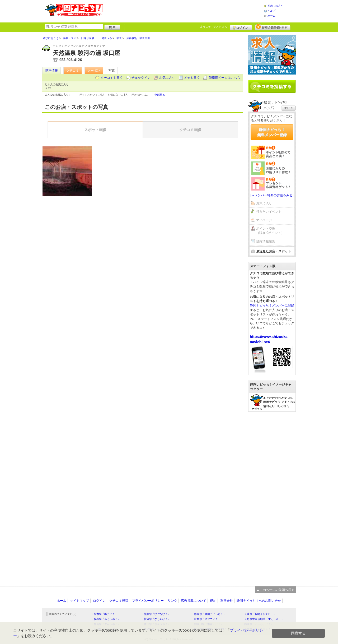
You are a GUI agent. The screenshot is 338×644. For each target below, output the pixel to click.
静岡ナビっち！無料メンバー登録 (272, 132)
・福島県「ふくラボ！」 (106, 619)
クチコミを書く (112, 78)
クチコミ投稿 (119, 601)
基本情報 (51, 71)
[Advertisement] (183, 11)
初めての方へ (275, 6)
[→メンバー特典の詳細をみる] (272, 195)
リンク (172, 601)
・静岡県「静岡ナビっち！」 (209, 614)
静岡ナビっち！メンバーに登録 (272, 305)
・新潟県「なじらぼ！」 (156, 619)
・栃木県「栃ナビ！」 (104, 614)
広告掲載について (194, 601)
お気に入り (167, 78)
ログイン (241, 27)
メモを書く (192, 78)
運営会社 (227, 601)
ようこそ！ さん (214, 27)
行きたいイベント (269, 212)
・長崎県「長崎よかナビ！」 (259, 614)
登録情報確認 (266, 241)
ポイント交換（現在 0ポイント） (270, 231)
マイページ (264, 220)
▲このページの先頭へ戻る (275, 590)
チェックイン (141, 78)
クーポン (94, 71)
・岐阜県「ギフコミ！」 (206, 619)
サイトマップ (79, 601)
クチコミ (73, 71)
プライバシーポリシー (148, 601)
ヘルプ (271, 11)
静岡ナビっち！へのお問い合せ (259, 601)
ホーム (271, 16)
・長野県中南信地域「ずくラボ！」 (263, 619)
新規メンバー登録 (273, 27)
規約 (213, 601)
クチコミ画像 (190, 130)
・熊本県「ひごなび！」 (156, 614)
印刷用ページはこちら (224, 78)
